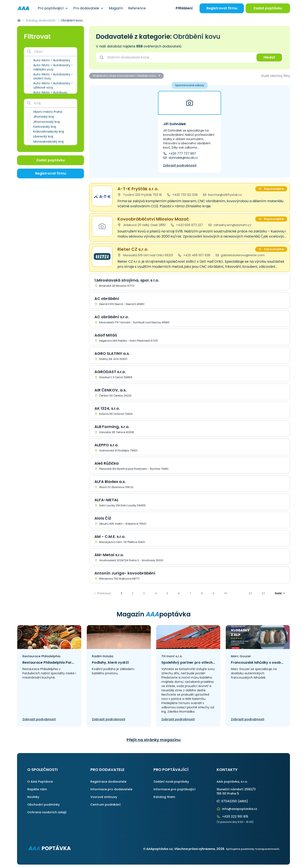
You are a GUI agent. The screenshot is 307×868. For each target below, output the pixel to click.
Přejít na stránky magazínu (154, 740)
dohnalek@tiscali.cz (180, 158)
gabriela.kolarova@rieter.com (240, 255)
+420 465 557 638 (194, 255)
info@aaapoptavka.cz (237, 809)
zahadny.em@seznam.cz (230, 225)
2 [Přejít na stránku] (133, 593)
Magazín (116, 8)
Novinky (33, 797)
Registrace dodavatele (108, 782)
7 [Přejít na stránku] (190, 593)
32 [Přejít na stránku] (250, 593)
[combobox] (180, 57)
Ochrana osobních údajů (47, 812)
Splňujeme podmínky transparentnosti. (253, 849)
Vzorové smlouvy (104, 797)
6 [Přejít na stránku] (179, 593)
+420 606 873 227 (187, 225)
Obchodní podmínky (43, 805)
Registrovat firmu (222, 8)
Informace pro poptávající (174, 789)
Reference (137, 8)
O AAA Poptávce (40, 782)
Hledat (269, 57)
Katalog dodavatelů (41, 20)
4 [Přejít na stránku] (156, 593)
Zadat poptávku (268, 8)
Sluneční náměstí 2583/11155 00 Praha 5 (236, 791)
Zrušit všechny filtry (275, 76)
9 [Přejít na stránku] (213, 593)
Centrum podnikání (106, 805)
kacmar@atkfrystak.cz (222, 195)
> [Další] (280, 593)
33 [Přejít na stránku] (263, 593)
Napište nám (37, 789)
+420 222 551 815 (232, 816)
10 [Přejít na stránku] (225, 593)
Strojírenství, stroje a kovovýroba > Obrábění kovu (126, 76)
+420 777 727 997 (180, 153)
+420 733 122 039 (182, 195)
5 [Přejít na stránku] (167, 593)
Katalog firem (164, 797)
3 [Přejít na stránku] (144, 593)
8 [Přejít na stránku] (202, 593)
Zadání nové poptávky (171, 782)
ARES (243, 801)
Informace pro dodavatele (111, 789)
